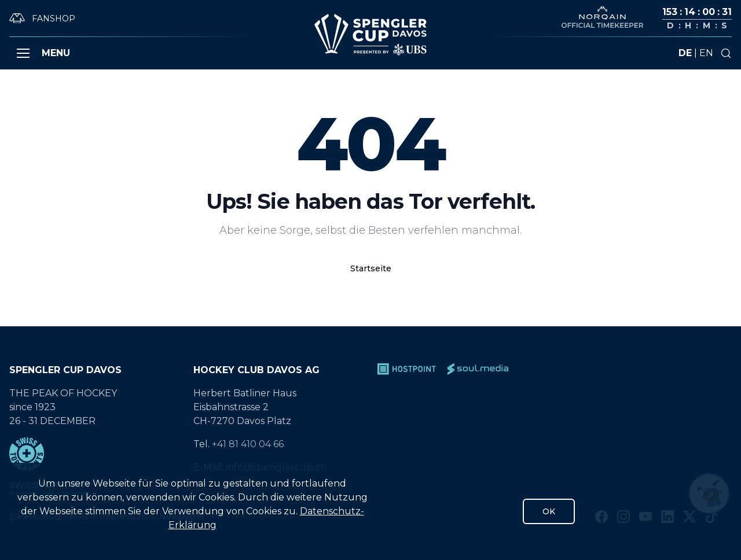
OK (549, 511)
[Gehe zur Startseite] (370, 35)
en (706, 53)
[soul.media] (478, 369)
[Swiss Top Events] (94, 454)
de (685, 53)
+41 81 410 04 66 (248, 444)
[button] (23, 53)
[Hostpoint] (407, 369)
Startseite (371, 268)
